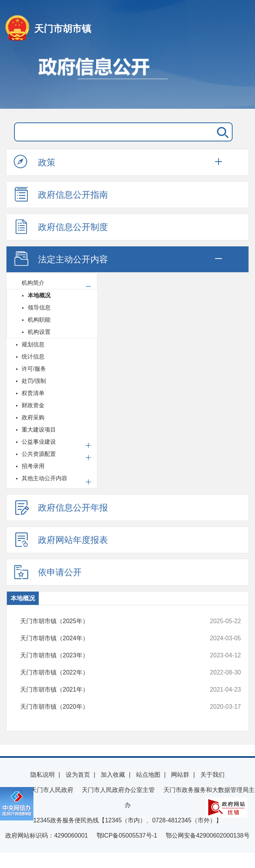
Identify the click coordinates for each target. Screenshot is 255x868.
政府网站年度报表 (61, 540)
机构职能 (39, 320)
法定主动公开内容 (61, 259)
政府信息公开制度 (61, 227)
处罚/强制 (34, 381)
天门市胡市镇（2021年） (110, 690)
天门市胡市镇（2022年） (110, 673)
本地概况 (39, 295)
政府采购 (33, 417)
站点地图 (148, 775)
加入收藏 (113, 775)
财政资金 (33, 405)
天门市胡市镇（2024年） (110, 638)
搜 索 (221, 132)
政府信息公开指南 (61, 194)
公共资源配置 (39, 454)
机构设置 (39, 332)
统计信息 (33, 356)
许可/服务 (34, 369)
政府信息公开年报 (61, 507)
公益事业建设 (39, 442)
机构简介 (33, 283)
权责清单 (33, 393)
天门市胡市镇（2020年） (110, 707)
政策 (35, 162)
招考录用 (33, 466)
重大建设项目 (39, 429)
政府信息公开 (127, 79)
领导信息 (39, 307)
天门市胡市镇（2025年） (110, 621)
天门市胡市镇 (63, 29)
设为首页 (78, 775)
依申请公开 (48, 572)
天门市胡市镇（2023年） (110, 655)
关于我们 (212, 775)
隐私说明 (43, 775)
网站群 (180, 775)
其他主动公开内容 (44, 478)
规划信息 (33, 344)
